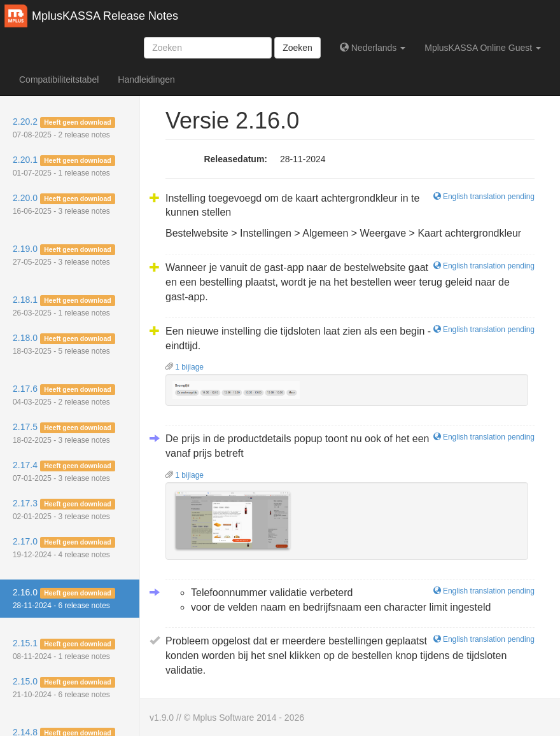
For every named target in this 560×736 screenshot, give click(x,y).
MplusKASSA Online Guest (483, 48)
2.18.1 (64, 306)
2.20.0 (64, 204)
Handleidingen (146, 80)
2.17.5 (64, 433)
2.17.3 (64, 510)
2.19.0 (64, 255)
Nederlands (373, 48)
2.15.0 (64, 688)
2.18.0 (64, 344)
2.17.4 (64, 471)
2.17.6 (64, 395)
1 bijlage (185, 367)
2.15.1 (64, 649)
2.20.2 (64, 128)
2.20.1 (64, 166)
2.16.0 (64, 599)
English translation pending (484, 197)
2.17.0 (64, 548)
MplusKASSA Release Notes (105, 16)
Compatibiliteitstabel (59, 80)
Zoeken (297, 48)
